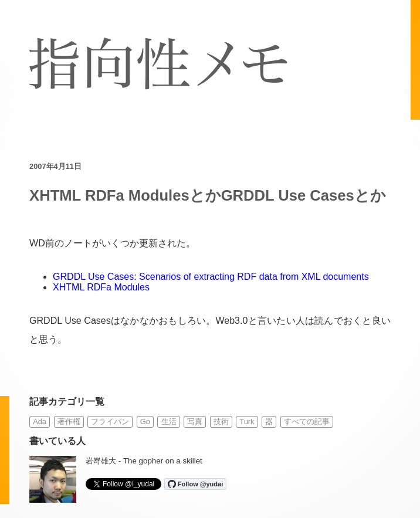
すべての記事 (307, 421)
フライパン (110, 421)
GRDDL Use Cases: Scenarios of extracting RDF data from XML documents (211, 277)
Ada (40, 421)
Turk (247, 421)
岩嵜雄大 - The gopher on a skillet (144, 461)
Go (145, 421)
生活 (169, 421)
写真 (195, 421)
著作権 (69, 421)
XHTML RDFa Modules (101, 287)
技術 (221, 421)
